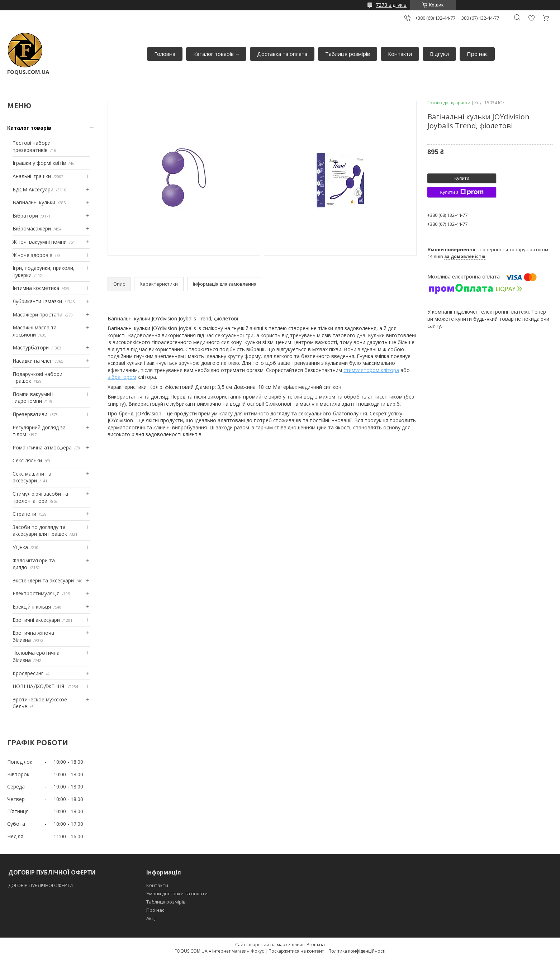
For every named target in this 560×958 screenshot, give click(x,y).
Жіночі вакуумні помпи (40, 242)
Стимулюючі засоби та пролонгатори (40, 497)
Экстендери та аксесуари (43, 580)
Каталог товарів (213, 54)
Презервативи (30, 414)
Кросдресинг (28, 673)
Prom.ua (316, 944)
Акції (151, 918)
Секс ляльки (27, 460)
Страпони (24, 514)
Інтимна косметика (36, 288)
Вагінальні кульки (34, 202)
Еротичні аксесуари (36, 620)
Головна (165, 54)
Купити (462, 178)
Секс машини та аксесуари (32, 477)
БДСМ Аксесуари (33, 189)
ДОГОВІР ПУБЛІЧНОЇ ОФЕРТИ (41, 885)
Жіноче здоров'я (32, 255)
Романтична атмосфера (42, 447)
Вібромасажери (32, 228)
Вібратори (25, 216)
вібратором (122, 377)
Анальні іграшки (32, 176)
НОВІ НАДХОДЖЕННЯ (39, 686)
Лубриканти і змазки (37, 301)
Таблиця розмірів (348, 54)
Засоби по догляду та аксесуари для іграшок (40, 531)
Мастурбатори (31, 347)
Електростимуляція (36, 593)
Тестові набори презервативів (32, 146)
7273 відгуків (391, 5)
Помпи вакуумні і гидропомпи (33, 398)
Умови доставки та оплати (177, 893)
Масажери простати (37, 314)
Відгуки (439, 54)
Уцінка (20, 547)
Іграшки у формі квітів (39, 163)
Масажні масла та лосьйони (35, 331)
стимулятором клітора (371, 370)
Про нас (477, 54)
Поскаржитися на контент (296, 951)
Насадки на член (33, 361)
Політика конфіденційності (357, 951)
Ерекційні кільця (32, 607)
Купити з (462, 192)
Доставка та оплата (282, 54)
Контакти (400, 54)
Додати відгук (531, 18)
